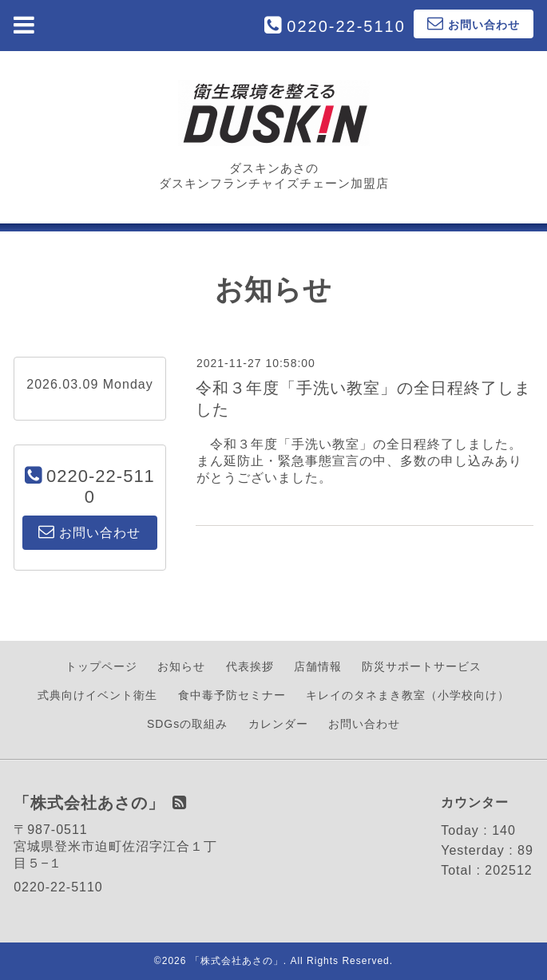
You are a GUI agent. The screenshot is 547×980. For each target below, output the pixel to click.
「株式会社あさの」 (237, 961)
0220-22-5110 (346, 26)
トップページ (101, 666)
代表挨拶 (250, 666)
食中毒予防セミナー (232, 695)
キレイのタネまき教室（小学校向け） (408, 695)
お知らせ (181, 666)
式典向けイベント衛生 (97, 695)
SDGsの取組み (187, 724)
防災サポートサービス (422, 666)
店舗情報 (318, 666)
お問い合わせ (364, 724)
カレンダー (278, 724)
